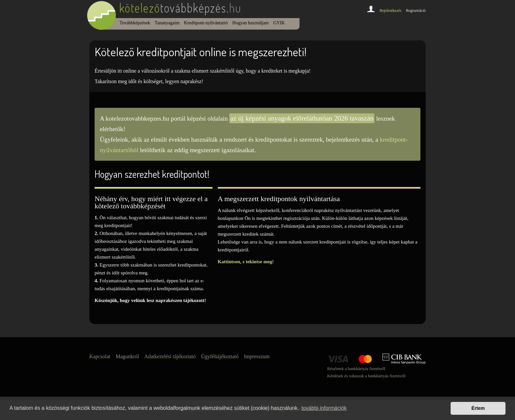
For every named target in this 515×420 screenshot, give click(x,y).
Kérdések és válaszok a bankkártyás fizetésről (366, 376)
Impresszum (257, 356)
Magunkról (127, 356)
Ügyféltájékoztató (220, 356)
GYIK (279, 23)
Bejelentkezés (391, 11)
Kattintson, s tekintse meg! (246, 262)
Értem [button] (478, 408)
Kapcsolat (100, 356)
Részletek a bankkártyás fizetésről (356, 369)
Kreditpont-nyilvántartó (206, 23)
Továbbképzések (135, 23)
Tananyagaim (167, 23)
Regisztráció (416, 11)
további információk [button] (324, 408)
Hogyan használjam (250, 23)
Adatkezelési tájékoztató (170, 356)
